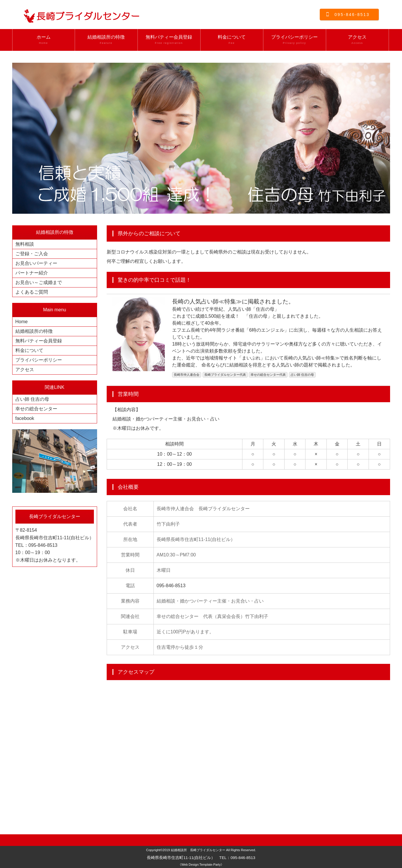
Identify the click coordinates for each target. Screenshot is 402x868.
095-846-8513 (352, 15)
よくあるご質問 (32, 292)
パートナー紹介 (32, 273)
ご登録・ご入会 (32, 254)
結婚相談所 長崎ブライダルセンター (198, 850)
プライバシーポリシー (295, 40)
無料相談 (25, 244)
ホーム (44, 40)
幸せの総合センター (36, 409)
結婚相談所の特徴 (106, 40)
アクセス (357, 40)
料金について (232, 40)
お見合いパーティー (36, 263)
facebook (25, 418)
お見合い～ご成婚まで (39, 282)
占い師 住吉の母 (32, 399)
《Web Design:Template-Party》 (201, 865)
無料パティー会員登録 (169, 40)
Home (22, 322)
